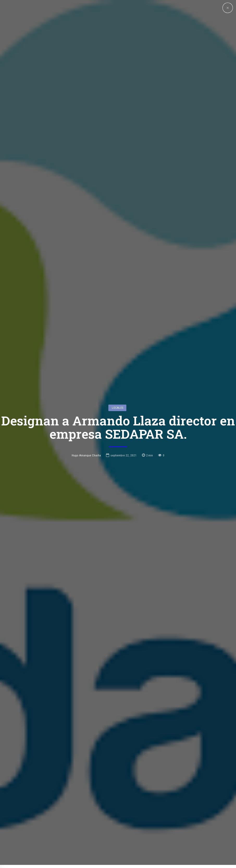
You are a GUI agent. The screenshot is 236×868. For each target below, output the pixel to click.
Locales (117, 365)
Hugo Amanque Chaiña (86, 413)
